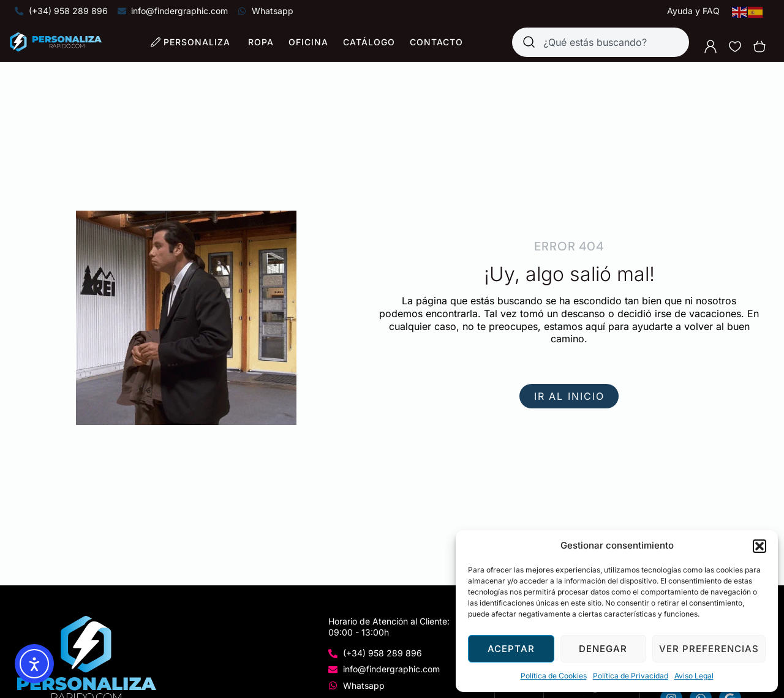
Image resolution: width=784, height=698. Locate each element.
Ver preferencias (709, 649)
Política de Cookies (554, 676)
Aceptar (511, 649)
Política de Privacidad (631, 676)
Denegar (603, 649)
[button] (759, 546)
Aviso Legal (694, 676)
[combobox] (601, 42)
